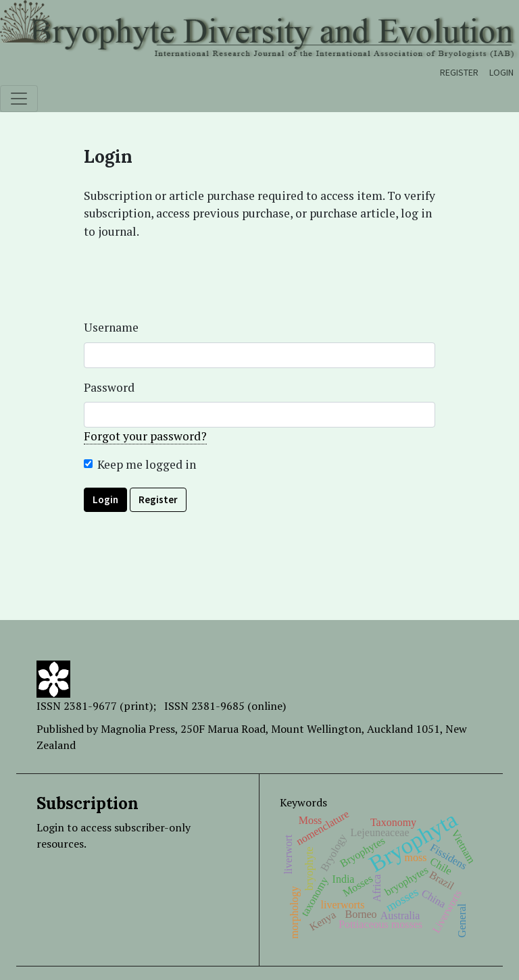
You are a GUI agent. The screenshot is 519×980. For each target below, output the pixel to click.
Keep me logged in (147, 464)
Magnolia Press (138, 729)
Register (459, 72)
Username (111, 327)
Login (501, 72)
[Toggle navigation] (19, 99)
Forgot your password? (145, 436)
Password (109, 387)
